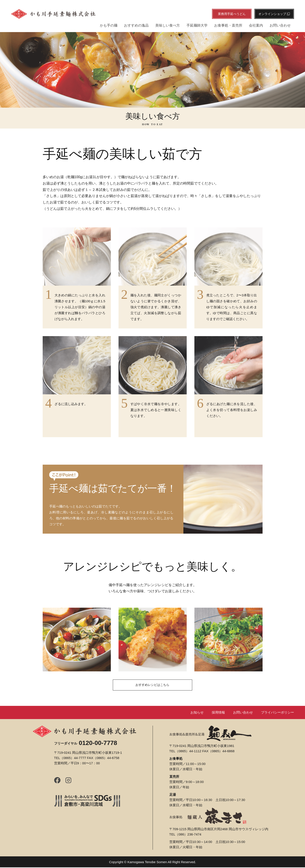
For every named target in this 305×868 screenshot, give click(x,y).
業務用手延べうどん (232, 14)
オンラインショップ (274, 14)
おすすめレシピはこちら (152, 686)
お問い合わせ (280, 25)
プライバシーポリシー (276, 713)
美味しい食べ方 (168, 25)
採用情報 (213, 713)
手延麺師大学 (197, 25)
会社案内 (256, 25)
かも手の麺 (109, 25)
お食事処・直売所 (228, 25)
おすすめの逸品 (136, 25)
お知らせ (190, 713)
